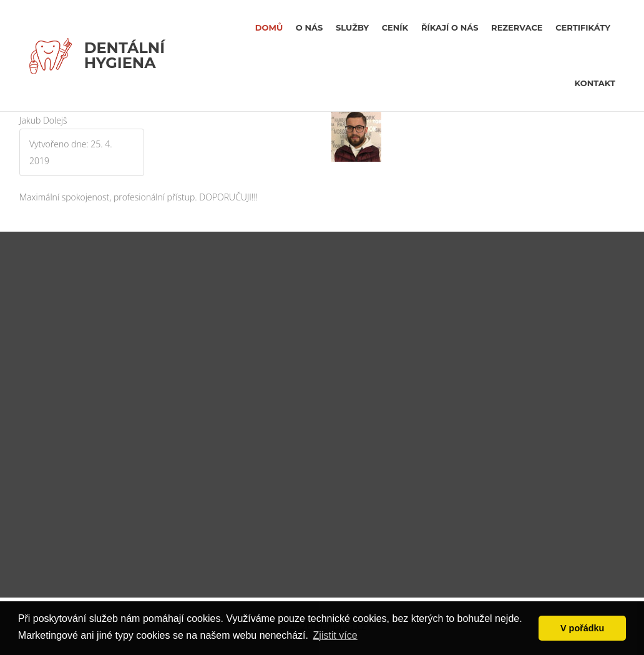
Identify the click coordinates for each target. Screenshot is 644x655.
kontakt (595, 83)
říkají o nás (450, 27)
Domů (269, 27)
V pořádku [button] (582, 628)
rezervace (517, 27)
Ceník (395, 27)
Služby (352, 27)
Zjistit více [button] (335, 635)
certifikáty (583, 27)
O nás (309, 27)
